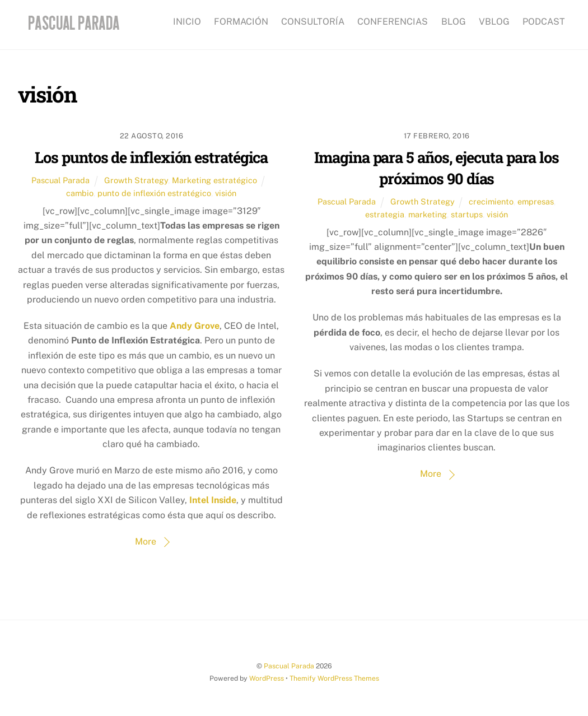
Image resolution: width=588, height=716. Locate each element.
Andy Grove (195, 326)
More (146, 541)
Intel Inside (213, 500)
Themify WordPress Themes (334, 678)
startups (467, 214)
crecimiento (491, 201)
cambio (80, 193)
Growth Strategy (136, 180)
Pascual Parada (60, 180)
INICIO (187, 22)
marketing (428, 214)
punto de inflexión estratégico (154, 193)
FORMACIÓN (241, 22)
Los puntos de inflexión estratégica (151, 157)
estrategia (385, 214)
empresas (536, 201)
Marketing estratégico (214, 180)
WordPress (267, 678)
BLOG (454, 22)
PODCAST (544, 22)
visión (226, 193)
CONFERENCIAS (393, 22)
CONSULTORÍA (313, 22)
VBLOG (494, 22)
